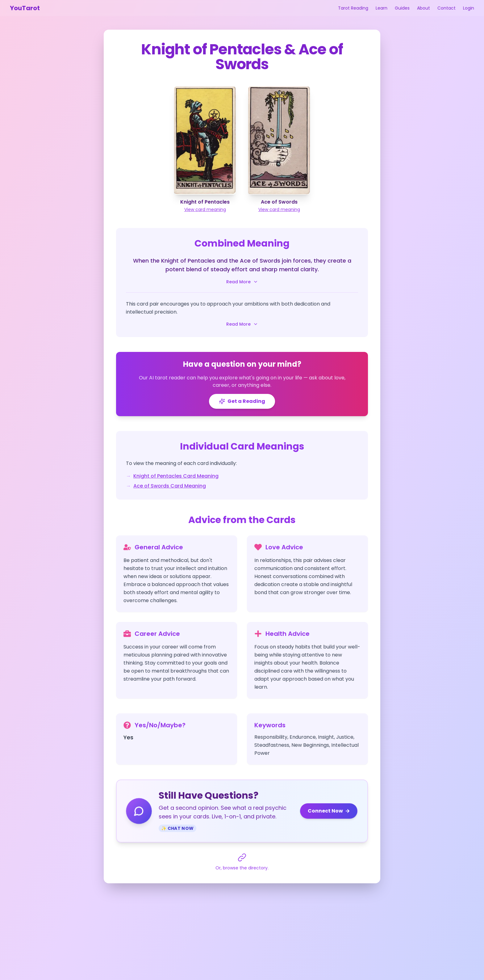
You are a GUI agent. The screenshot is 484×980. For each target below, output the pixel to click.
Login (469, 8)
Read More (242, 282)
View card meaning (205, 209)
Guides (402, 8)
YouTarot (25, 8)
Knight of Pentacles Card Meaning (176, 476)
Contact (446, 8)
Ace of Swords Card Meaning (170, 486)
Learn (382, 8)
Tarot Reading (353, 8)
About (423, 8)
